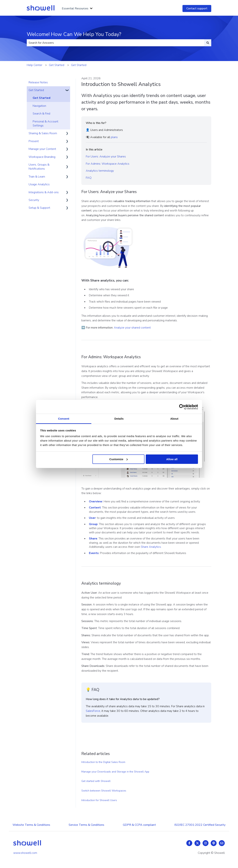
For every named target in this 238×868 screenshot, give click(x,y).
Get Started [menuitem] (36, 90)
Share (93, 539)
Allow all (172, 459)
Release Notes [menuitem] (38, 82)
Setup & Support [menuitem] (39, 208)
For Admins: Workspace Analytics (108, 164)
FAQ (89, 178)
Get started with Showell (96, 781)
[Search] (208, 43)
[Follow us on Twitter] (197, 843)
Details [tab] (119, 419)
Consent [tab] (64, 419)
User (92, 518)
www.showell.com (25, 853)
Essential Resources (75, 8)
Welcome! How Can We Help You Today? (74, 34)
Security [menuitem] (34, 200)
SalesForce (93, 711)
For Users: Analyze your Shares (106, 157)
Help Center (35, 65)
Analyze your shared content (132, 328)
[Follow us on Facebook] (189, 843)
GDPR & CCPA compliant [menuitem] (139, 825)
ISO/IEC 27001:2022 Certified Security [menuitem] (200, 825)
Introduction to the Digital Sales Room (103, 762)
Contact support (197, 8)
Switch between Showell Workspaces (104, 791)
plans (114, 137)
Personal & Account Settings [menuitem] (45, 124)
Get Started (57, 65)
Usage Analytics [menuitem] (39, 184)
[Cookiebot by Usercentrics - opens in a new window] (182, 407)
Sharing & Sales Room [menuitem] (43, 133)
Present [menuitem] (34, 141)
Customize (119, 459)
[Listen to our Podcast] (214, 843)
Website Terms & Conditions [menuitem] (31, 825)
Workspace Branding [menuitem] (42, 157)
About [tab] (174, 419)
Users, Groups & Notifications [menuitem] (39, 167)
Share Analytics (151, 547)
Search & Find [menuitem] (41, 114)
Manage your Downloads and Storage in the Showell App (115, 772)
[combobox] (115, 43)
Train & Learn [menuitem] (37, 177)
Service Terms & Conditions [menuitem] (86, 825)
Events (94, 553)
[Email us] (222, 843)
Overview (96, 501)
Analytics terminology (100, 171)
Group (93, 524)
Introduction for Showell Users (99, 800)
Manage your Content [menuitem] (42, 149)
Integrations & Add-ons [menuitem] (44, 192)
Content (95, 508)
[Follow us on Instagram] (206, 843)
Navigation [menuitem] (39, 106)
